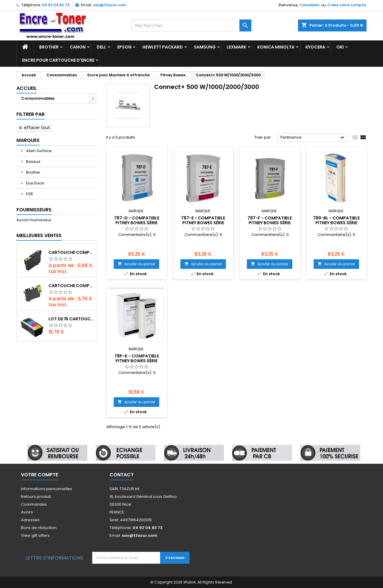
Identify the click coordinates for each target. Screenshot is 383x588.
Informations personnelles (47, 489)
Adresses (30, 520)
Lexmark (237, 47)
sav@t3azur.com (110, 5)
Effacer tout (34, 128)
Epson (124, 47)
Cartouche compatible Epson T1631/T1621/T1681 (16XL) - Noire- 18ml (72, 252)
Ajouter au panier (136, 264)
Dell (101, 47)
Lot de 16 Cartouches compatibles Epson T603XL (72, 319)
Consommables (38, 98)
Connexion (310, 5)
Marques (28, 140)
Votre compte (39, 475)
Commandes (34, 504)
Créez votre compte (347, 5)
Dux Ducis (35, 183)
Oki (340, 47)
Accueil (27, 88)
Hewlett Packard (163, 47)
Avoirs (27, 512)
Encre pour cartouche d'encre (58, 60)
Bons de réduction (39, 528)
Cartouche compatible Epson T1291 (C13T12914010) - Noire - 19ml (72, 286)
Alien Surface (38, 151)
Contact (122, 475)
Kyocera (315, 47)
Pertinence (313, 138)
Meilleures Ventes (39, 235)
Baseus (33, 162)
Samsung (205, 47)
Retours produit (36, 497)
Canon (78, 47)
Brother (49, 47)
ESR (29, 194)
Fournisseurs (34, 210)
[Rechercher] (191, 25)
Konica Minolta (276, 47)
